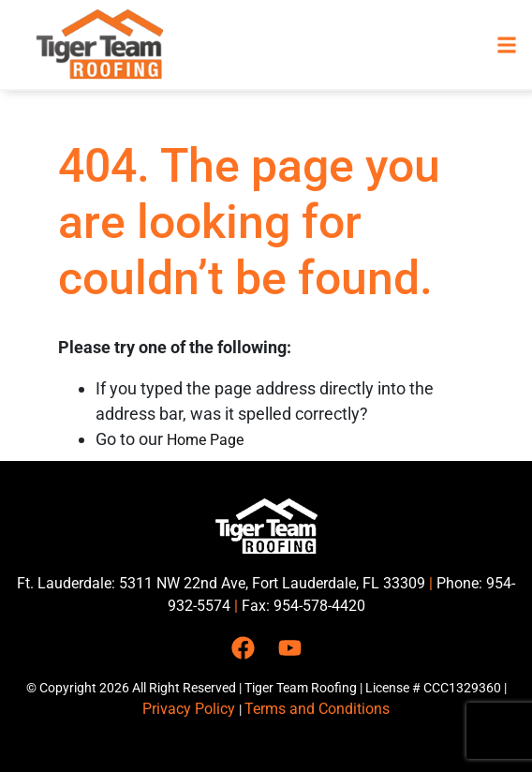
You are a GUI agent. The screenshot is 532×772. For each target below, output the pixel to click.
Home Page (205, 440)
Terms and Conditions (317, 709)
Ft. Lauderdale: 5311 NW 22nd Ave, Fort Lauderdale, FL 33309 (221, 583)
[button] (507, 45)
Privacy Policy (191, 709)
